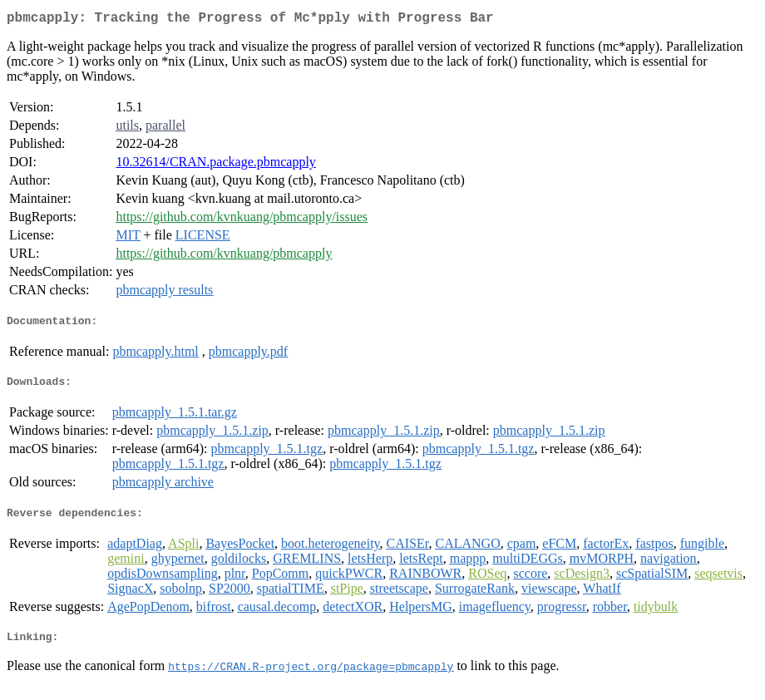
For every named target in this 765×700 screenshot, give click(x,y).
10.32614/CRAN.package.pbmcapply (215, 165)
